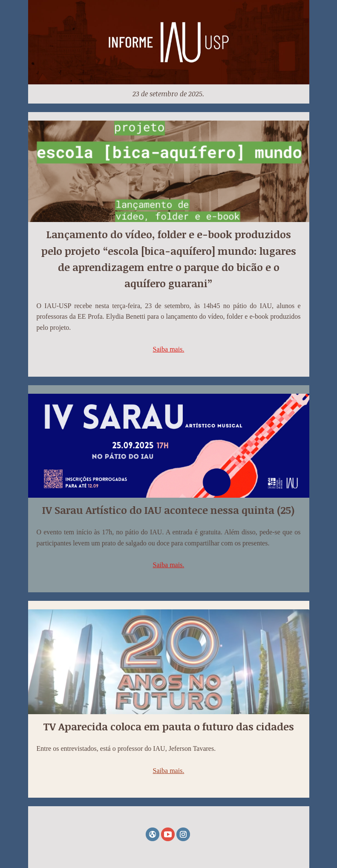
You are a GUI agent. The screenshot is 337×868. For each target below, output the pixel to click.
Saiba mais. (169, 349)
